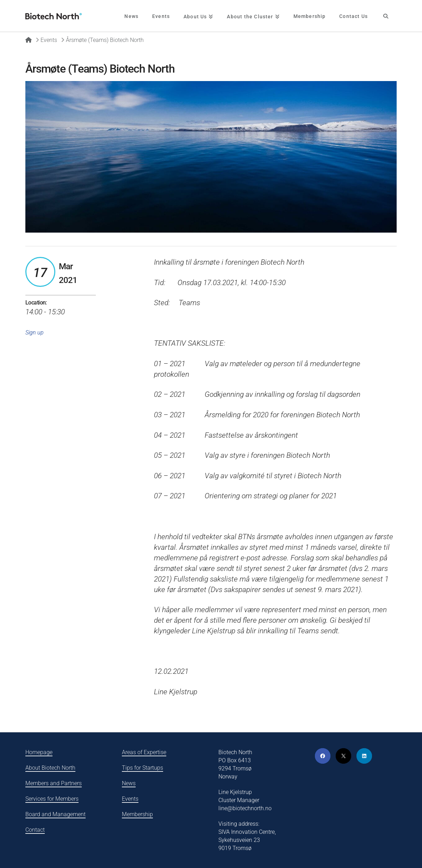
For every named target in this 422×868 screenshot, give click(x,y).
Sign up (35, 333)
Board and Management (55, 814)
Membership (137, 814)
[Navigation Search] (386, 16)
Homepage (39, 752)
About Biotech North (50, 768)
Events (130, 799)
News (129, 783)
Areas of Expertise (144, 752)
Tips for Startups (142, 768)
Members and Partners (54, 783)
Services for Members (52, 799)
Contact (35, 830)
